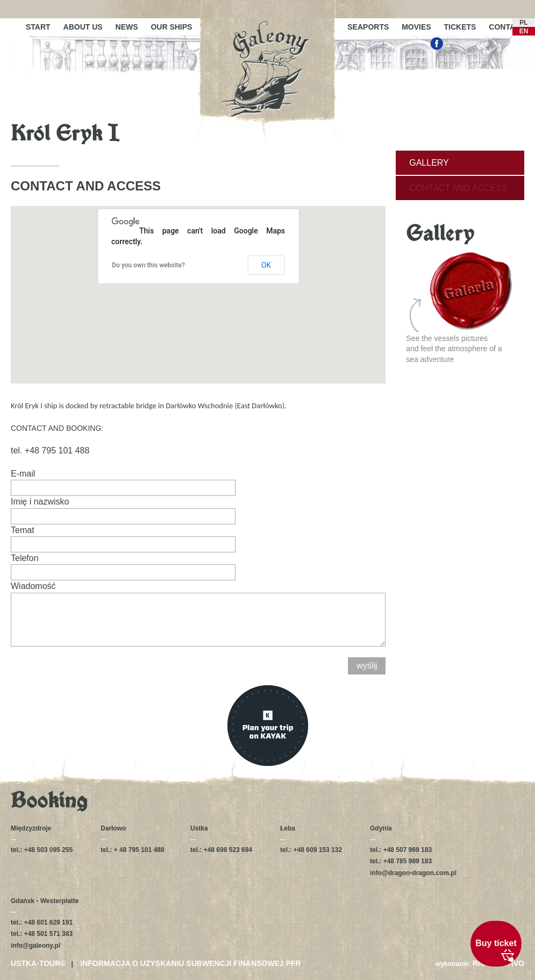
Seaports (368, 27)
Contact (507, 27)
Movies (416, 27)
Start (38, 27)
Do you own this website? (148, 265)
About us (83, 27)
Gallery (429, 163)
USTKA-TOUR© (38, 963)
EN (524, 31)
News (127, 27)
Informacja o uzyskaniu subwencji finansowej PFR (190, 963)
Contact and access (458, 188)
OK (266, 265)
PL (523, 23)
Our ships (171, 27)
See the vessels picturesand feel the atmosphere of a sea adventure (459, 308)
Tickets (460, 27)
